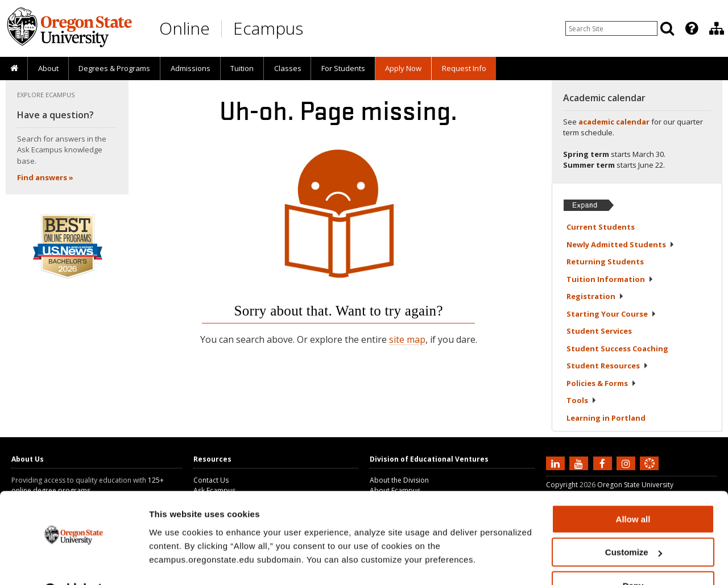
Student (599, 331)
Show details (175, 562)
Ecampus (268, 28)
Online (185, 28)
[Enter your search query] (611, 28)
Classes (288, 68)
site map (407, 339)
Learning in (606, 418)
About (48, 68)
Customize (634, 524)
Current (601, 227)
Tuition (242, 68)
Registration (595, 296)
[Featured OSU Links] (692, 28)
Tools (582, 400)
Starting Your (611, 314)
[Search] (667, 28)
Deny (633, 557)
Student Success (617, 348)
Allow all (633, 490)
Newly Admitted (621, 244)
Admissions (191, 68)
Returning (605, 262)
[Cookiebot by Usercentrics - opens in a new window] (74, 563)
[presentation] (691, 28)
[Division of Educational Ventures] (717, 28)
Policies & (601, 383)
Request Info (464, 68)
